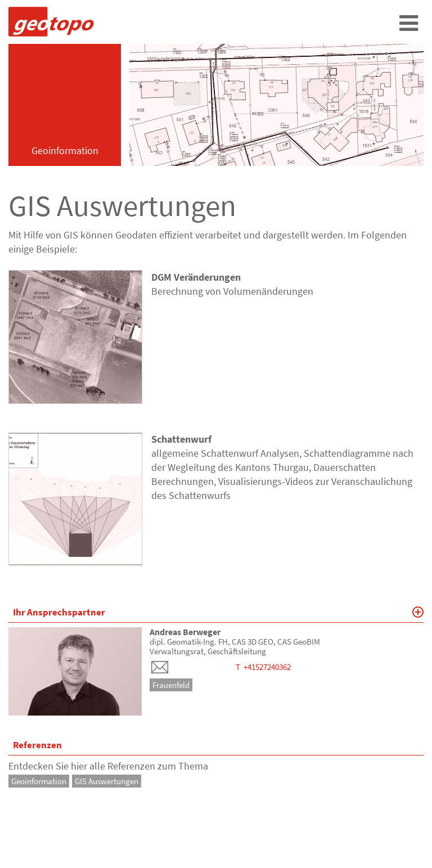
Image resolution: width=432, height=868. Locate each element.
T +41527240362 (263, 667)
